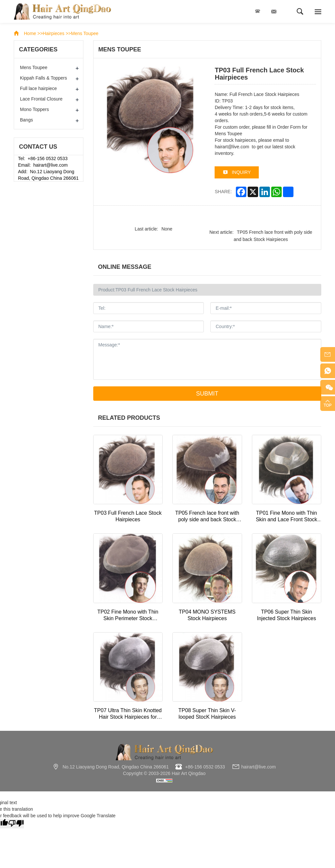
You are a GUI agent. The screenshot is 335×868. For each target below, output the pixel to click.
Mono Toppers (34, 109)
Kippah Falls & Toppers (44, 78)
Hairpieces (54, 33)
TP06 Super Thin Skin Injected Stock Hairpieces (286, 615)
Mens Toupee (85, 33)
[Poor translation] (16, 824)
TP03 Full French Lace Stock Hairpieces (128, 516)
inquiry (241, 172)
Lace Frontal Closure (41, 99)
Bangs (26, 120)
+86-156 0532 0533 (257, 11)
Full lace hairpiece (38, 88)
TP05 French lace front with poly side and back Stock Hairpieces (207, 517)
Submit (207, 394)
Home (30, 33)
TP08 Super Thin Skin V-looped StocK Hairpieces (207, 714)
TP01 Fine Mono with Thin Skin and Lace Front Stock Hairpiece (287, 517)
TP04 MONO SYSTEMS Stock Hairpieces (207, 615)
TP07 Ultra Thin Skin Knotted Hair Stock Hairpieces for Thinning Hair (128, 714)
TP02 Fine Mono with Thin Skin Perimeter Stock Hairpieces (128, 615)
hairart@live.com (274, 11)
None (167, 229)
